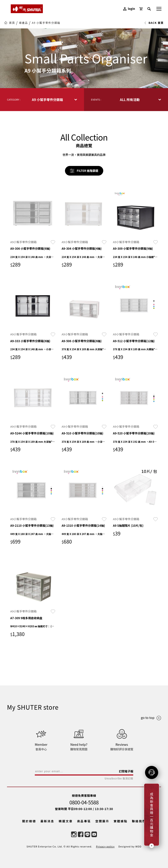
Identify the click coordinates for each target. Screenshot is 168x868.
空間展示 (102, 821)
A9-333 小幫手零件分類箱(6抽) (30, 341)
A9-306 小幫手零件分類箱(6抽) (30, 248)
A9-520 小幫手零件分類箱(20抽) (134, 433)
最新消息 (47, 821)
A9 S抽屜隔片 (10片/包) (128, 526)
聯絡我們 (139, 821)
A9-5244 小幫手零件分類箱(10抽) (32, 433)
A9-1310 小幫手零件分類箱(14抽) (83, 526)
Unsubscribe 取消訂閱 (119, 778)
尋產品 (24, 23)
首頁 (12, 23)
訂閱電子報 (126, 771)
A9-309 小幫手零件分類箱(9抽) (133, 248)
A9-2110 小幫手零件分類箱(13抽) (32, 526)
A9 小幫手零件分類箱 (46, 23)
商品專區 (84, 821)
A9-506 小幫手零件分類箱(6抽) (82, 341)
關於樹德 (29, 821)
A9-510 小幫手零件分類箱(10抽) (83, 433)
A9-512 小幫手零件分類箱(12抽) (134, 341)
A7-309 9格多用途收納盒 (26, 618)
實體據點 (121, 821)
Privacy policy (105, 846)
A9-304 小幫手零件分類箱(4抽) (82, 248)
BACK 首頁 (154, 23)
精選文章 (66, 821)
